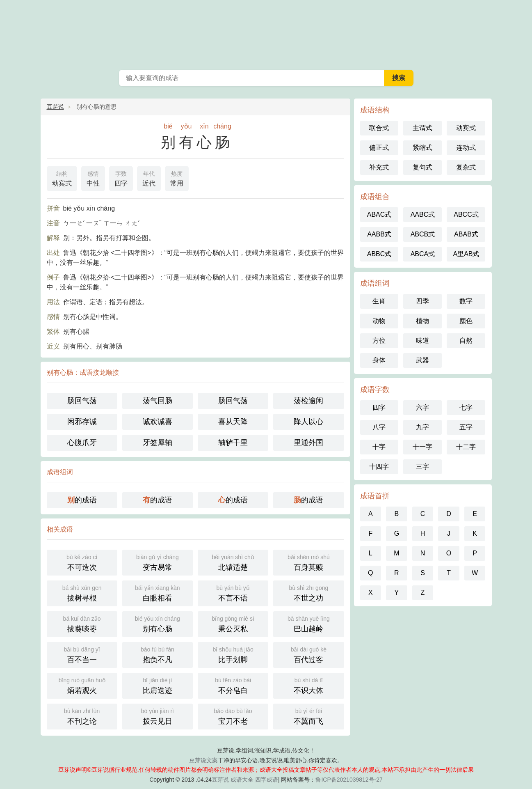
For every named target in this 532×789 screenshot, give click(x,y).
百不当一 (82, 654)
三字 (422, 467)
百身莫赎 (308, 562)
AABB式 (379, 234)
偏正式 (379, 148)
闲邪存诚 (82, 422)
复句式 (422, 167)
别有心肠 (158, 623)
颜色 (466, 321)
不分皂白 (233, 685)
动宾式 (62, 178)
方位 (379, 341)
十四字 (379, 467)
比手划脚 (233, 654)
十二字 (466, 447)
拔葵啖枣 (82, 623)
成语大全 (242, 780)
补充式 (379, 167)
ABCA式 (423, 254)
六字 (422, 407)
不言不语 (233, 593)
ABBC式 (379, 254)
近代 (149, 178)
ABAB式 (466, 234)
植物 (422, 321)
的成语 (82, 500)
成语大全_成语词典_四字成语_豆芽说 (266, 33)
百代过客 (308, 654)
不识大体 (308, 685)
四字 (121, 178)
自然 (466, 341)
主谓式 (422, 128)
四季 (422, 301)
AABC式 (423, 214)
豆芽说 (55, 107)
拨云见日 (158, 716)
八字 (379, 427)
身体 (379, 360)
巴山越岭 (308, 623)
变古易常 (158, 562)
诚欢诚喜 (158, 422)
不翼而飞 (308, 716)
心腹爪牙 (82, 443)
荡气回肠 (158, 401)
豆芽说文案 (203, 760)
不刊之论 (82, 716)
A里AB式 (466, 254)
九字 (422, 427)
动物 (379, 321)
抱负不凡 (158, 654)
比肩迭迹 (158, 685)
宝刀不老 (233, 716)
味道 (422, 341)
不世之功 (308, 593)
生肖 (379, 301)
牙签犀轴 (158, 443)
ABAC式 (379, 214)
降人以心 (308, 422)
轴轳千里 (233, 443)
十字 (379, 447)
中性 (93, 178)
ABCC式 (466, 214)
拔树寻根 (82, 593)
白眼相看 (158, 593)
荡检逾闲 (308, 401)
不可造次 (82, 562)
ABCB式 (423, 234)
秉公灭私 (233, 623)
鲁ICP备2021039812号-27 (349, 780)
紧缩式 (422, 148)
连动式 (466, 148)
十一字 (422, 447)
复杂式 (466, 167)
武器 (422, 360)
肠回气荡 (82, 401)
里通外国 (308, 443)
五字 (466, 427)
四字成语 (267, 780)
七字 (466, 407)
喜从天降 (233, 422)
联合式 (379, 128)
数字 (466, 301)
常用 (177, 178)
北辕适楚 (233, 562)
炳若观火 (82, 685)
